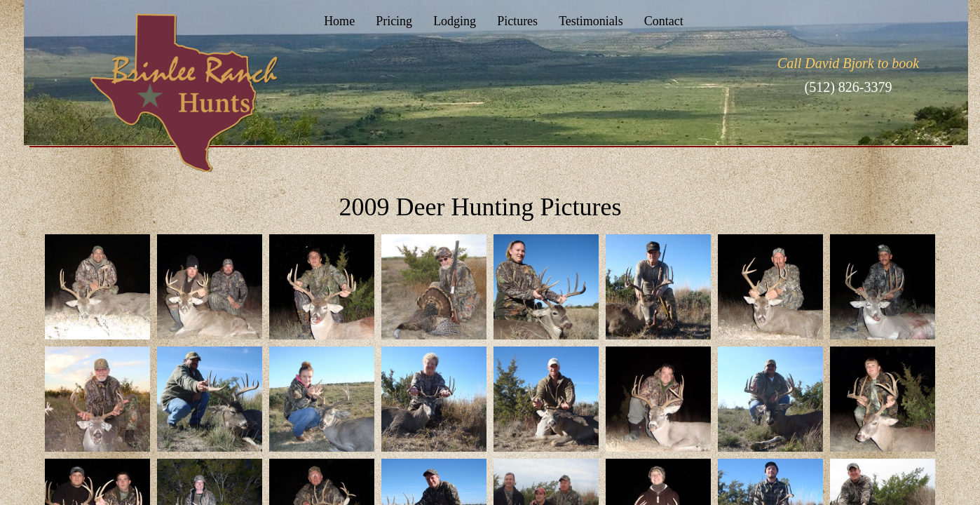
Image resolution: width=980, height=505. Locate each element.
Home (339, 21)
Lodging (455, 21)
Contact (664, 21)
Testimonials (591, 21)
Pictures (517, 21)
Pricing (394, 21)
